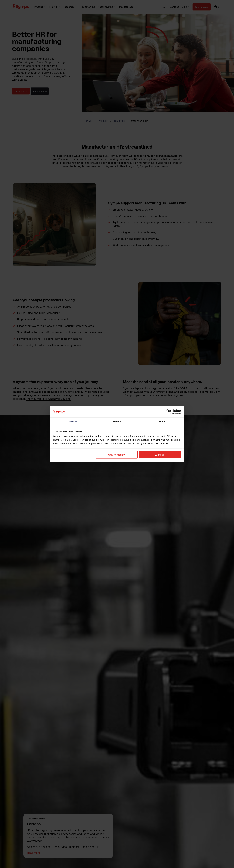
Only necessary (116, 455)
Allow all (160, 455)
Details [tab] (117, 422)
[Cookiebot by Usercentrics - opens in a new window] (168, 412)
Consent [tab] (72, 422)
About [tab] (162, 422)
